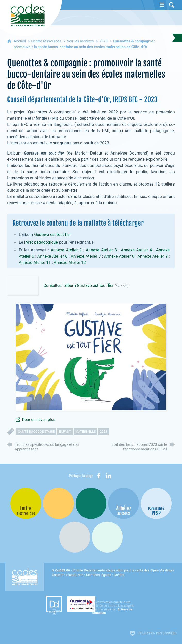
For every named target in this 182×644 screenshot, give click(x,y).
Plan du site (75, 575)
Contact (58, 575)
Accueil (20, 41)
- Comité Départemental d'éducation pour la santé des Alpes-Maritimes (115, 570)
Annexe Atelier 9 (152, 256)
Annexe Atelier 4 (136, 250)
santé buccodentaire (36, 431)
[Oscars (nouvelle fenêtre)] (107, 537)
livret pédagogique (41, 242)
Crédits (119, 575)
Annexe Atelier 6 (52, 256)
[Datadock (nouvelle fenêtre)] (50, 605)
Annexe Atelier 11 (35, 262)
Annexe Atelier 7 (86, 256)
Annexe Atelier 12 (70, 262)
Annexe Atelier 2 (66, 250)
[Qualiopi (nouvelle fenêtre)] (102, 604)
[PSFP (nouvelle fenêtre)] (156, 503)
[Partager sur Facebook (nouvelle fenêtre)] (99, 476)
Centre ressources (46, 41)
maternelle (85, 431)
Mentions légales (99, 575)
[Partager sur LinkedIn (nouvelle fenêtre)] (109, 476)
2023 (103, 41)
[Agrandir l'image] (91, 357)
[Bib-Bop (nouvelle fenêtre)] (91, 503)
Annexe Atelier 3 (101, 250)
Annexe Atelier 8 (119, 256)
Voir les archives (80, 41)
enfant (65, 431)
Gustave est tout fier (52, 235)
